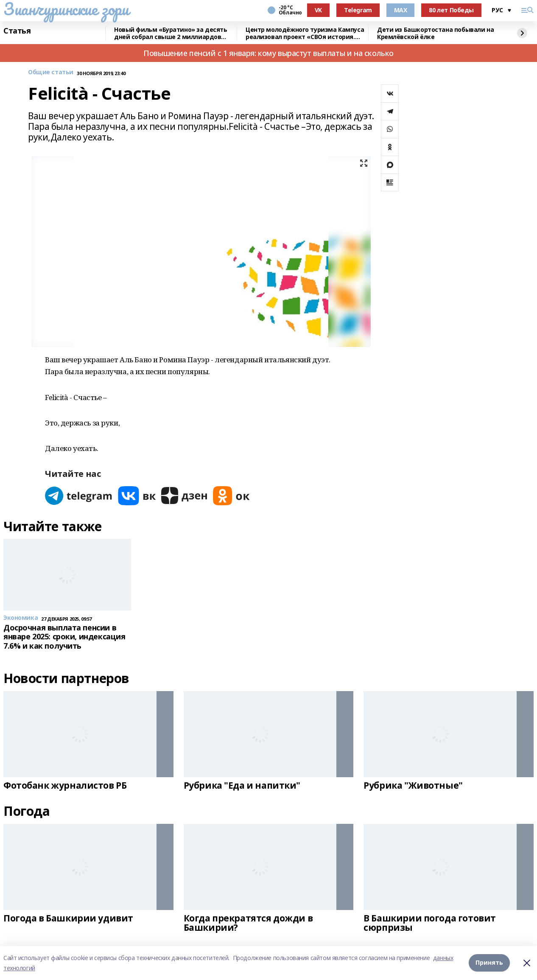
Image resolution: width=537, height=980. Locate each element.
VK (318, 10)
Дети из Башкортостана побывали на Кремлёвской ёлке (435, 33)
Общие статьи (51, 72)
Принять (489, 963)
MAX (401, 10)
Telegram (358, 10)
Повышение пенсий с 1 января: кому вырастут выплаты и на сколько (268, 53)
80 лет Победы (451, 10)
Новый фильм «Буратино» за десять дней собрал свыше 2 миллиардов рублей (171, 33)
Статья (17, 31)
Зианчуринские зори (66, 9)
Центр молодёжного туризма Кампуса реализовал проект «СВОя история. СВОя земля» (305, 33)
